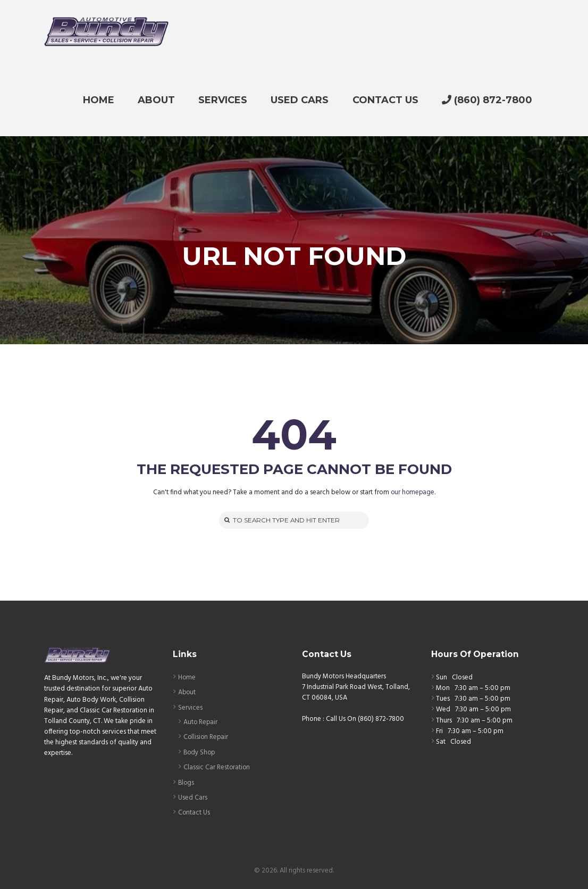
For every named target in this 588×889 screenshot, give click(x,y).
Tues (443, 699)
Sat (441, 742)
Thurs (444, 721)
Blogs (187, 781)
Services (191, 707)
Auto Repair (201, 722)
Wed (443, 710)
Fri (439, 731)
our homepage (412, 492)
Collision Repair (207, 737)
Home (187, 678)
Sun (442, 678)
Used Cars (193, 796)
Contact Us (194, 811)
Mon (443, 689)
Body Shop (200, 751)
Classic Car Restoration (217, 766)
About (187, 692)
